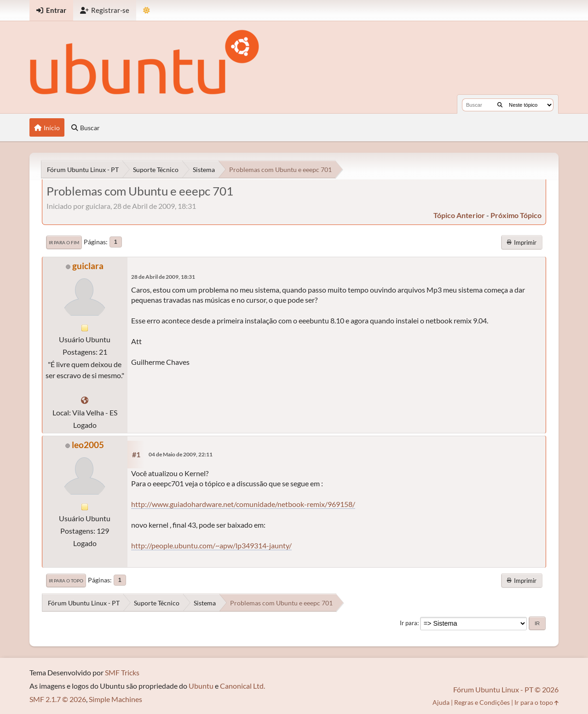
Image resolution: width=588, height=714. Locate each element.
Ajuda (441, 702)
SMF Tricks (122, 672)
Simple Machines (115, 699)
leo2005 (88, 445)
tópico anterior (459, 215)
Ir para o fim (64, 242)
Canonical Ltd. (242, 686)
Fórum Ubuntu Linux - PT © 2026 (506, 689)
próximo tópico (516, 215)
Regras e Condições (482, 702)
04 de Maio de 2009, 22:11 (181, 454)
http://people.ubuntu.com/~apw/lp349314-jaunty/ (211, 545)
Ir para (409, 623)
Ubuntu (201, 686)
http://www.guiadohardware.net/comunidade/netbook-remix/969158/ (243, 504)
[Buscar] (500, 105)
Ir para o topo (66, 581)
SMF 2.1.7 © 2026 (58, 699)
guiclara (88, 266)
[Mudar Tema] (147, 10)
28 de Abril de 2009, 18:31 (163, 277)
